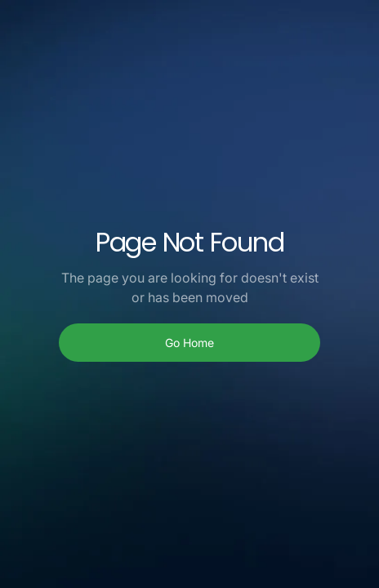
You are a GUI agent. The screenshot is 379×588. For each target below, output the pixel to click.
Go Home (189, 343)
